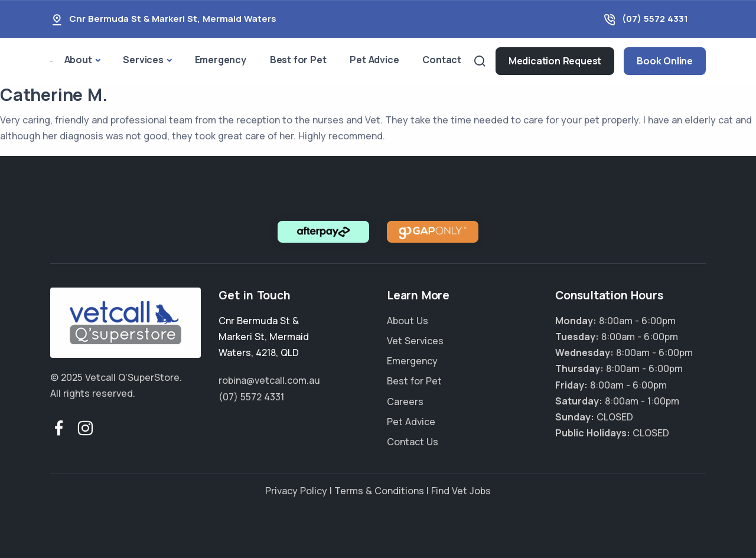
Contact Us (413, 442)
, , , (264, 337)
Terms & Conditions (379, 491)
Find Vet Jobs (461, 491)
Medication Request (555, 61)
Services (143, 60)
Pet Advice (374, 60)
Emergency (221, 60)
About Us (408, 321)
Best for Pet (298, 60)
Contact (442, 60)
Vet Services (415, 341)
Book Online (665, 61)
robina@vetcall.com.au (269, 380)
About (78, 60)
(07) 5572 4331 (655, 19)
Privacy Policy (296, 491)
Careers (405, 402)
